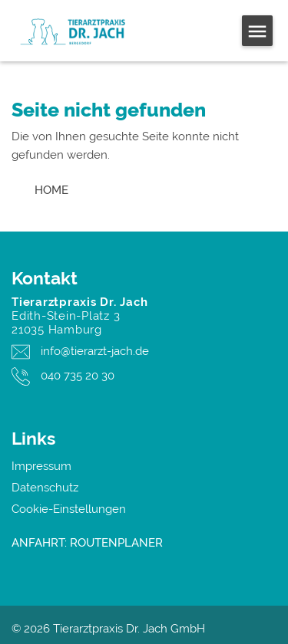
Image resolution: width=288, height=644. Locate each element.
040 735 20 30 (78, 376)
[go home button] (51, 190)
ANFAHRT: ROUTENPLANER (87, 543)
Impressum (41, 466)
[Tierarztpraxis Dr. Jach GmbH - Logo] (87, 31)
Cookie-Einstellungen (69, 509)
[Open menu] (257, 31)
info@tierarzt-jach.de (95, 351)
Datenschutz (45, 488)
